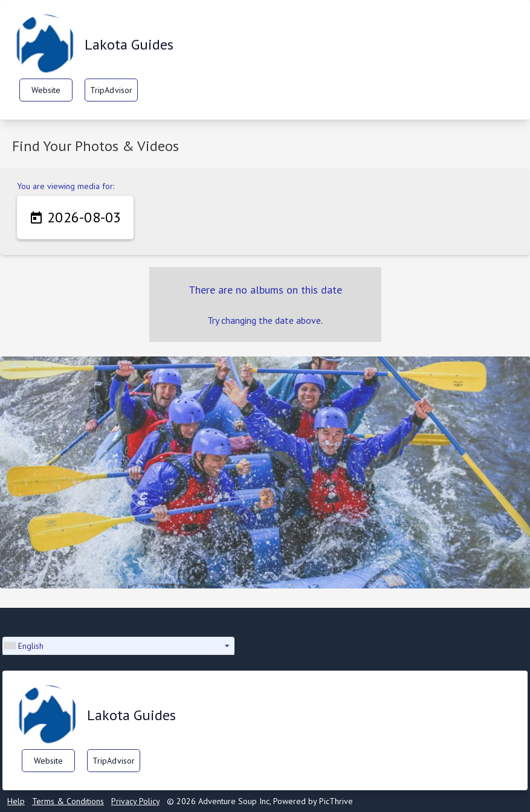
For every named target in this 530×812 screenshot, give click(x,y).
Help (16, 801)
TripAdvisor (111, 90)
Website (46, 90)
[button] (118, 646)
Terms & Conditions (68, 801)
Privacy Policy (135, 801)
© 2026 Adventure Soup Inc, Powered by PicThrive (260, 801)
